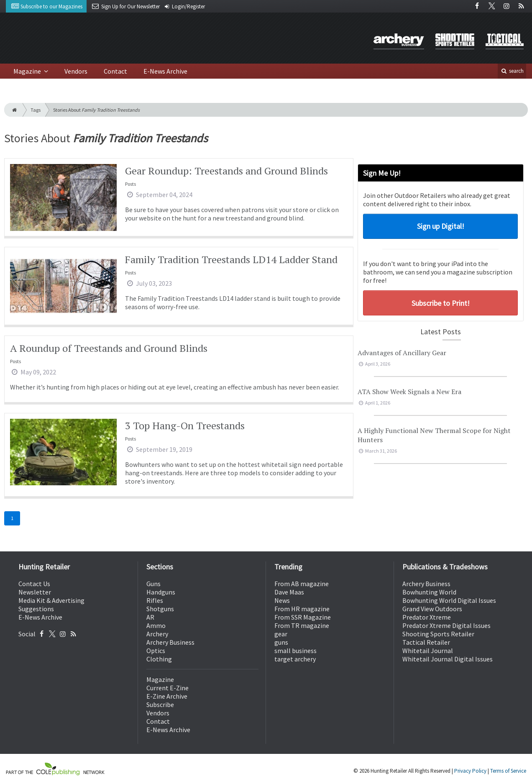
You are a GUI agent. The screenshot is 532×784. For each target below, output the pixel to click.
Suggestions (36, 609)
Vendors (76, 71)
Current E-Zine (168, 688)
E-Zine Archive (167, 696)
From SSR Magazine (303, 617)
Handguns (161, 592)
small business (295, 651)
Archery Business (170, 642)
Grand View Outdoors (432, 609)
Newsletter (35, 592)
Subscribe (160, 705)
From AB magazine (302, 584)
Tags (36, 110)
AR (150, 617)
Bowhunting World (429, 592)
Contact (115, 71)
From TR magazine (302, 625)
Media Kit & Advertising (51, 600)
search (512, 71)
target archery (295, 659)
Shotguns (160, 609)
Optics (156, 651)
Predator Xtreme (427, 617)
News (282, 600)
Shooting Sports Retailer (438, 634)
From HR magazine (302, 609)
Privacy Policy (470, 771)
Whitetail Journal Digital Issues (448, 659)
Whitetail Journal (428, 651)
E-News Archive (165, 71)
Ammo (156, 625)
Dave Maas (289, 592)
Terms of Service (508, 771)
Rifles (155, 600)
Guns (153, 584)
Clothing (159, 659)
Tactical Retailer (426, 642)
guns (281, 642)
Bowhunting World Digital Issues (449, 600)
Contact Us (34, 584)
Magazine (28, 71)
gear (281, 634)
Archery (157, 634)
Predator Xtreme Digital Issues (446, 625)
